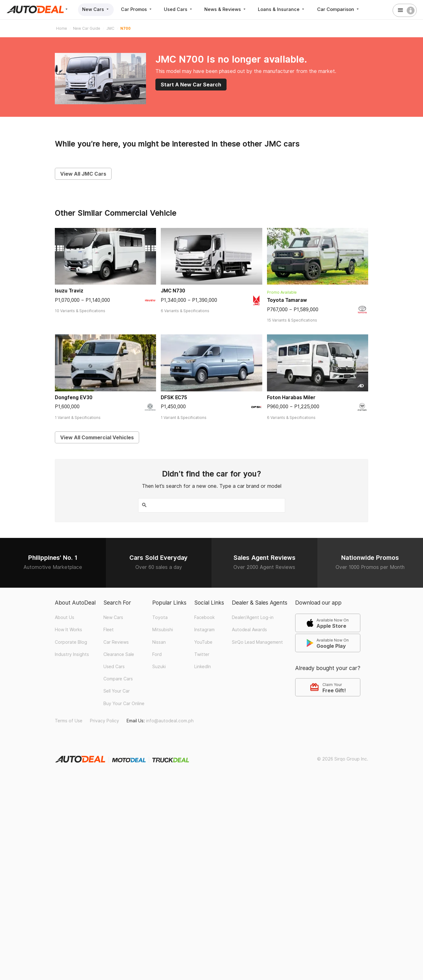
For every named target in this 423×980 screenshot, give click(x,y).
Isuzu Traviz (69, 291)
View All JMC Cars (83, 174)
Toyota (160, 617)
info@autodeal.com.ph (170, 720)
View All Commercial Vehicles (97, 437)
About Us (65, 617)
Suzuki (159, 666)
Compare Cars (118, 678)
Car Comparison (348, 9)
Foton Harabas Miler (291, 397)
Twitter (202, 654)
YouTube (203, 641)
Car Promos (140, 9)
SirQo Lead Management (257, 641)
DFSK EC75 (174, 397)
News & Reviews (232, 9)
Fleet (109, 629)
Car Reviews (116, 641)
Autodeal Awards (249, 629)
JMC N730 (173, 291)
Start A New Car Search (191, 85)
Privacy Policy (104, 720)
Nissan (159, 641)
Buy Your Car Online (124, 703)
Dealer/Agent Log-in (253, 617)
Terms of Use (69, 720)
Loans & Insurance (290, 9)
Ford (157, 654)
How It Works (68, 629)
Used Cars (183, 9)
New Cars (97, 9)
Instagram (204, 629)
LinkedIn (203, 666)
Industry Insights (72, 654)
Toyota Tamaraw (287, 300)
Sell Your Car (117, 690)
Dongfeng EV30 (74, 397)
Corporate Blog (71, 641)
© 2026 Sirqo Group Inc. (343, 758)
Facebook (204, 617)
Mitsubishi (163, 629)
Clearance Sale (119, 654)
